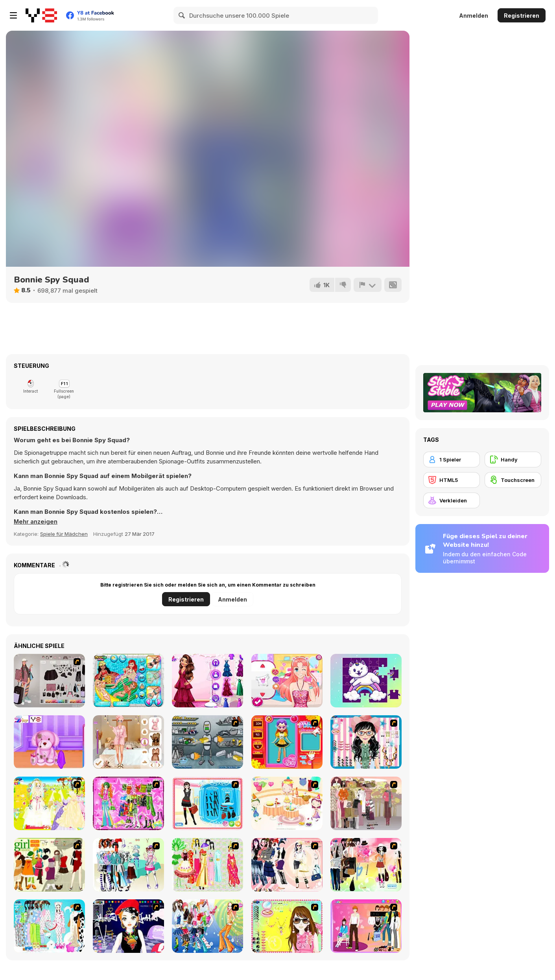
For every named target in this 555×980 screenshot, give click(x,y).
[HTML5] (452, 480)
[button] (36, 522)
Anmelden (474, 16)
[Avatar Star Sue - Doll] (287, 742)
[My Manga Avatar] (287, 681)
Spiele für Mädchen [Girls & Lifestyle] (64, 534)
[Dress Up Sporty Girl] (287, 865)
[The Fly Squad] (49, 681)
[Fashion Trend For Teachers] (366, 803)
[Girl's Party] (287, 803)
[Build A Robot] (207, 742)
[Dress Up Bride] (49, 803)
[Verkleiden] (452, 500)
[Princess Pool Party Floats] (128, 681)
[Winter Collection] (128, 865)
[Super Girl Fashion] (49, 865)
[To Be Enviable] (287, 926)
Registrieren (522, 16)
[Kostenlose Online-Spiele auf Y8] (41, 15)
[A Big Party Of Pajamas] (49, 926)
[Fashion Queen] (207, 803)
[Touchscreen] (513, 480)
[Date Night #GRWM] (128, 742)
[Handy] (513, 460)
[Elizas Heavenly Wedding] (207, 681)
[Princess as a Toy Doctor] (49, 742)
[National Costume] (207, 865)
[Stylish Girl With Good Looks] (128, 926)
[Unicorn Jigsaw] (366, 681)
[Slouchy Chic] (366, 865)
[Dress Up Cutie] (366, 742)
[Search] (182, 15)
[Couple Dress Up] (366, 926)
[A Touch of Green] (128, 803)
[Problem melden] (367, 285)
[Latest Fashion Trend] (207, 926)
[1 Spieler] (452, 460)
